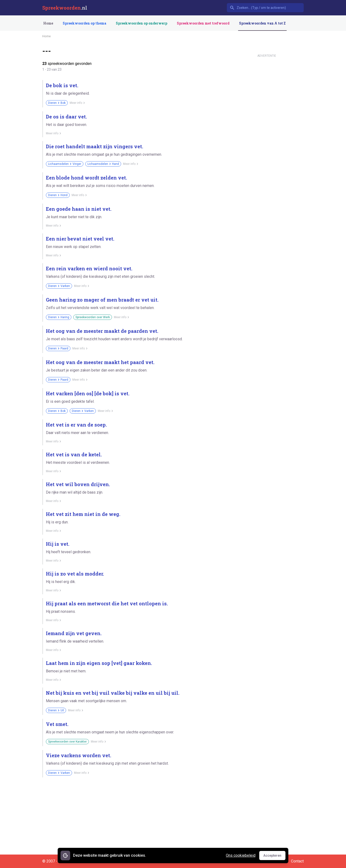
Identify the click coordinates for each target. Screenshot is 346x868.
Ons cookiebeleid (241, 855)
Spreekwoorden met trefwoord (203, 23)
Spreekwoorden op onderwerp (142, 23)
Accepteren (274, 857)
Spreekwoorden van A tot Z (262, 23)
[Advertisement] (267, 132)
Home (48, 23)
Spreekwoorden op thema (84, 23)
